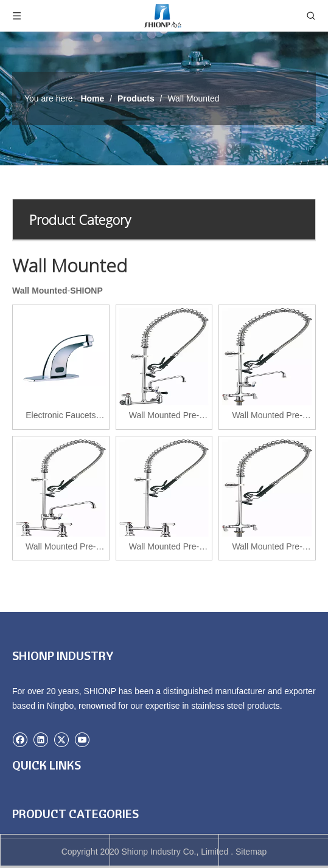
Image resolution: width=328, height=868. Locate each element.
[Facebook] (21, 739)
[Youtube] (82, 739)
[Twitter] (62, 739)
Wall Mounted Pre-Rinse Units (164, 417)
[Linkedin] (42, 739)
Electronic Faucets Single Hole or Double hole (61, 417)
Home (23, 804)
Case (22, 821)
